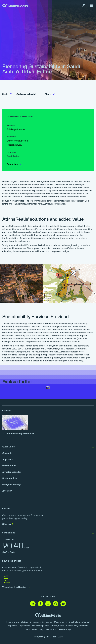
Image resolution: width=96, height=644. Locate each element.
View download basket (17, 587)
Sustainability (10, 478)
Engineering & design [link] (17, 141)
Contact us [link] (14, 165)
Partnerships (9, 466)
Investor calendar (12, 472)
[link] (15, 6)
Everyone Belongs (12, 485)
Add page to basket (26, 94)
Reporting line (13, 622)
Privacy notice (58, 626)
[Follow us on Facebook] (40, 604)
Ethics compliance (40, 626)
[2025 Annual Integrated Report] (48, 425)
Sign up (7, 524)
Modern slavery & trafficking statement (72, 622)
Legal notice (24, 626)
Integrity (7, 491)
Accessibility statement (77, 626)
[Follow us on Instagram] (56, 604)
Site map (49, 630)
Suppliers (8, 460)
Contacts (7, 453)
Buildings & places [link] (16, 130)
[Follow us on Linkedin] (33, 604)
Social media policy (34, 630)
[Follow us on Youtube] (63, 604)
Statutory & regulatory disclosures (37, 622)
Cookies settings (63, 630)
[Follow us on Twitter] (48, 604)
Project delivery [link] (14, 145)
